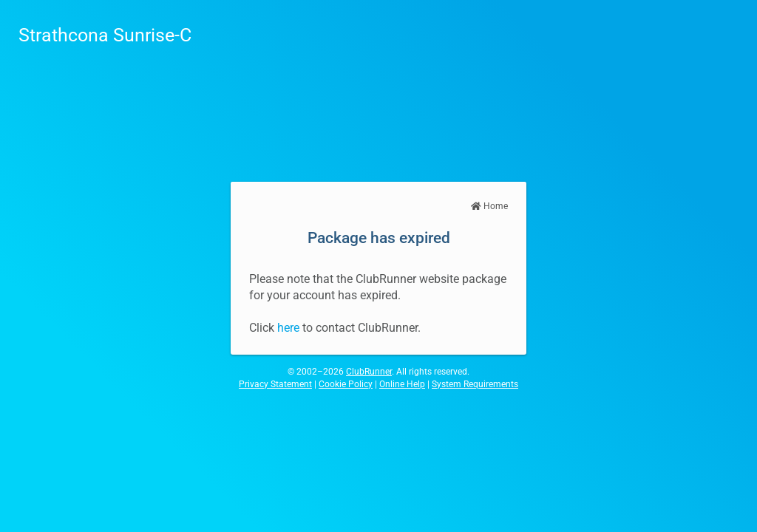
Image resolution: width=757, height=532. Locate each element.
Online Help (402, 384)
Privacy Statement (275, 384)
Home (489, 206)
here (288, 328)
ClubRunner (369, 372)
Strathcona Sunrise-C (105, 35)
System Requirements (475, 384)
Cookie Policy (346, 384)
